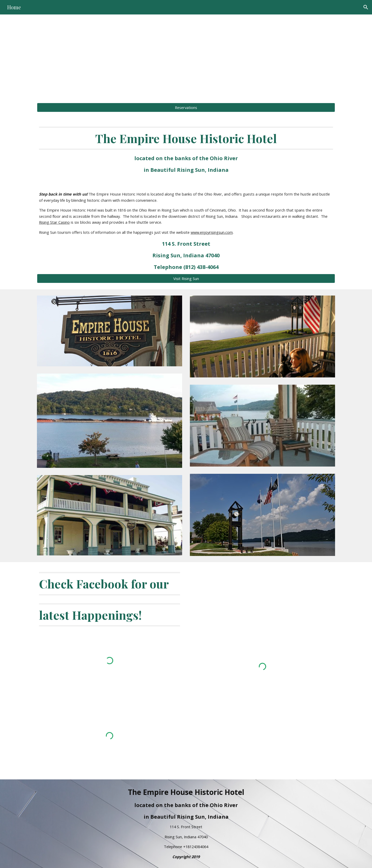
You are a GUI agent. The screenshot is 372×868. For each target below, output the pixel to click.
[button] (366, 7)
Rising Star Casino (54, 222)
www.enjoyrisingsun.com (212, 232)
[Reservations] (186, 107)
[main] (186, 56)
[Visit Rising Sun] (186, 278)
